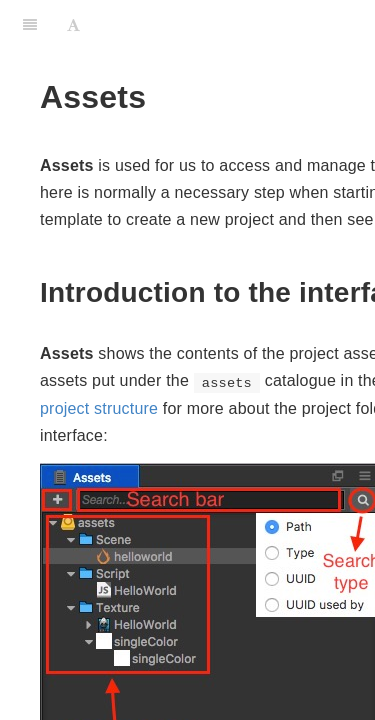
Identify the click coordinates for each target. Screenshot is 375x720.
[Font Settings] (73, 25)
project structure (99, 408)
